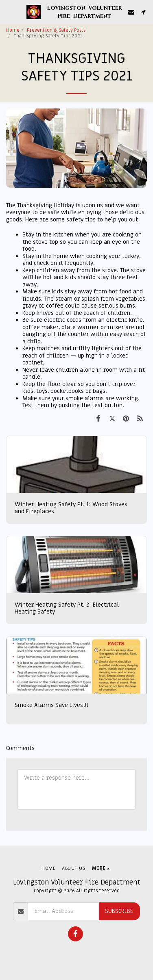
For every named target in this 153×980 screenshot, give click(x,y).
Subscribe (119, 911)
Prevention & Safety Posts (56, 30)
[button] (9, 12)
